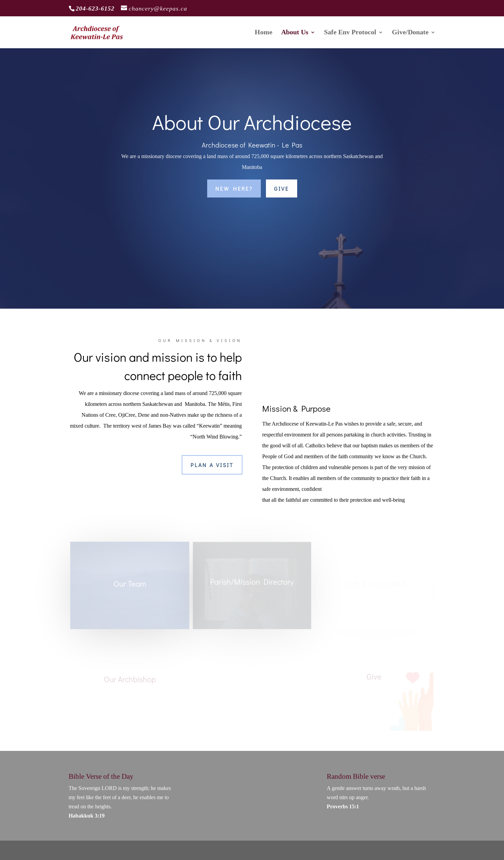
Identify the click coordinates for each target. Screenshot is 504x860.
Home (264, 33)
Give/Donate (410, 33)
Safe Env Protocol (350, 33)
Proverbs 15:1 (343, 806)
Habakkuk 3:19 (87, 816)
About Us (295, 33)
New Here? (234, 188)
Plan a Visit (212, 465)
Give (282, 188)
